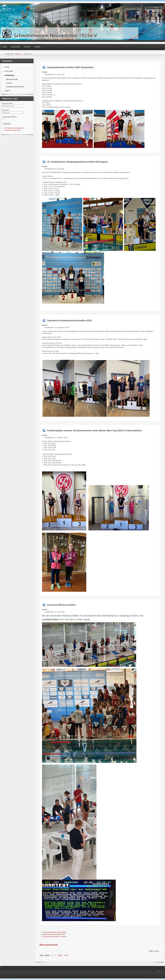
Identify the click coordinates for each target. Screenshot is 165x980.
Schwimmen (10, 75)
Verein (7, 67)
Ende (66, 955)
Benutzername (8, 103)
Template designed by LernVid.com (154, 977)
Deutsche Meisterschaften (61, 605)
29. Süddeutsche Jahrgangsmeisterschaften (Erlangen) (77, 162)
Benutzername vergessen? (15, 128)
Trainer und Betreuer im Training (55, 937)
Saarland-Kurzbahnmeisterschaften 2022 (69, 321)
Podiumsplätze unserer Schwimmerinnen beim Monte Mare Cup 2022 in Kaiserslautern (95, 431)
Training (9, 83)
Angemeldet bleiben (10, 117)
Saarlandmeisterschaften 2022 (54, 934)
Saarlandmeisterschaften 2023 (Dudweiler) (70, 67)
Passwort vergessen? (13, 130)
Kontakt (37, 47)
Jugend (8, 91)
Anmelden (7, 123)
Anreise (27, 47)
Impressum (15, 47)
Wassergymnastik (12, 79)
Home (5, 47)
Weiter (60, 955)
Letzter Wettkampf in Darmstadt (54, 932)
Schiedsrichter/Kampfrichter (15, 87)
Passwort (6, 110)
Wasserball (9, 71)
